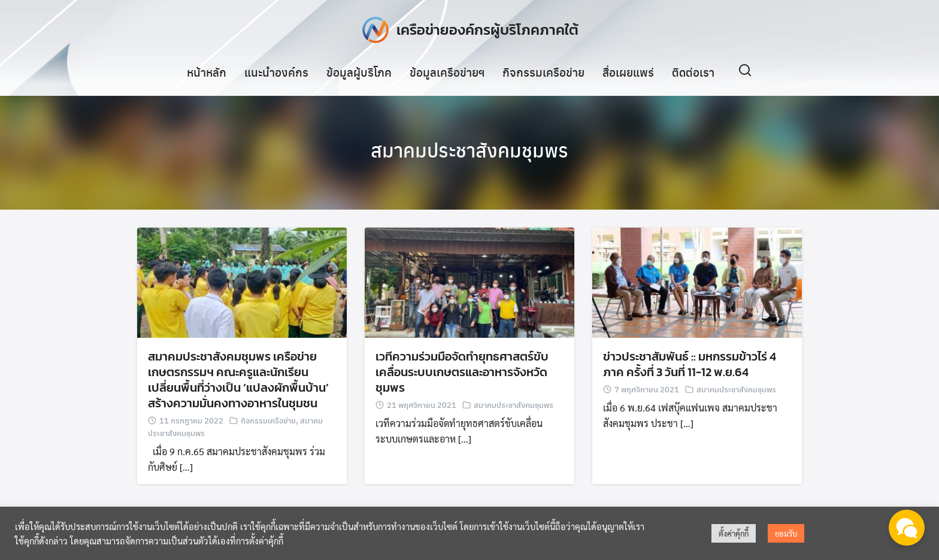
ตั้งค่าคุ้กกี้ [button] (734, 533)
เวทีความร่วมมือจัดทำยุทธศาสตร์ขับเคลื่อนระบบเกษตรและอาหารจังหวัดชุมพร (462, 374)
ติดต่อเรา (693, 71)
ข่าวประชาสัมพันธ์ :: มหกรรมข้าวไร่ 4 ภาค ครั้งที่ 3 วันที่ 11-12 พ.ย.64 (690, 366)
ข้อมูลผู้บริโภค (359, 71)
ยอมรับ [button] (786, 533)
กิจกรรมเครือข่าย (543, 71)
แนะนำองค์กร (276, 71)
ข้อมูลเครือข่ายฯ (447, 71)
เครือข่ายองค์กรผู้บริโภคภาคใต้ (487, 30)
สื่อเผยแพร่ (628, 71)
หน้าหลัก (207, 71)
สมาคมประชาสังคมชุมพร (469, 150)
